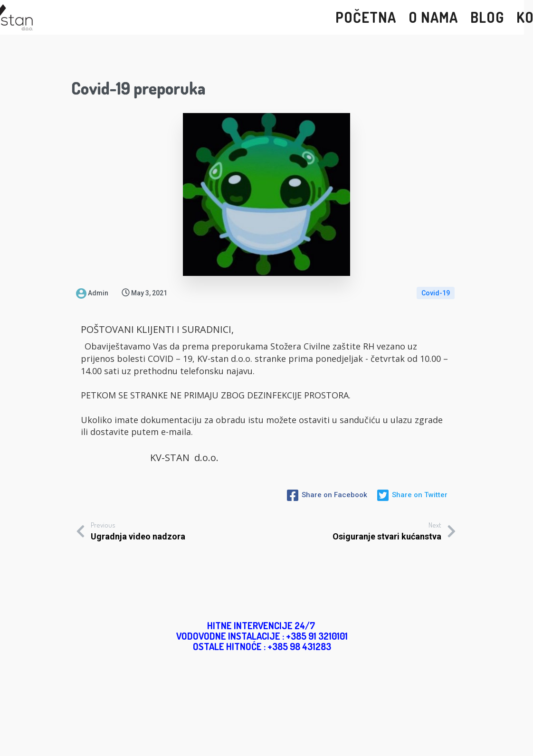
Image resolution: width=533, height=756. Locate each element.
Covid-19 (436, 293)
